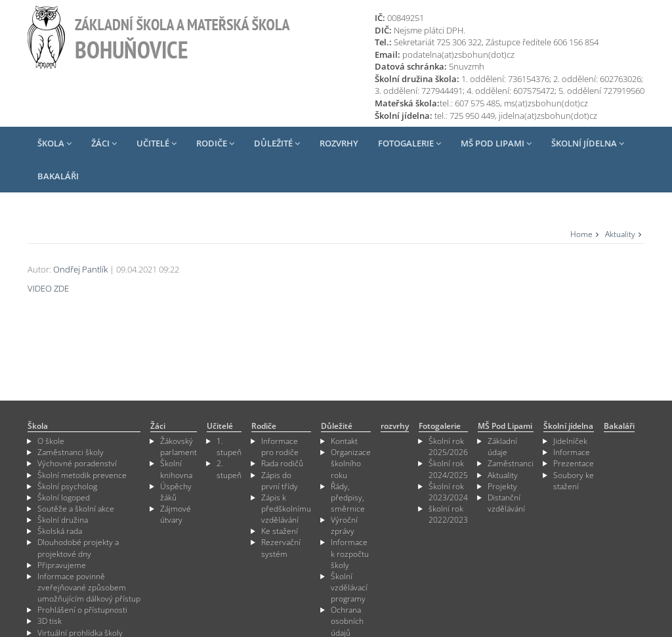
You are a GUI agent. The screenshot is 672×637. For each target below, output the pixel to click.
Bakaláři (58, 176)
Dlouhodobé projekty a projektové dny (78, 548)
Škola (54, 143)
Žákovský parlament (178, 447)
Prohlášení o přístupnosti (82, 610)
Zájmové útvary (176, 514)
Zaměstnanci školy (71, 452)
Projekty (502, 486)
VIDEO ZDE (48, 288)
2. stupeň (229, 469)
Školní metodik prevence (82, 475)
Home (581, 234)
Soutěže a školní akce (76, 509)
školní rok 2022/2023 (448, 514)
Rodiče (215, 143)
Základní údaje (502, 447)
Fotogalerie (409, 143)
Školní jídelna (588, 143)
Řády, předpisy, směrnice (348, 497)
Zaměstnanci (511, 463)
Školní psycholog (67, 486)
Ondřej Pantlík (80, 269)
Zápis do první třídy (280, 481)
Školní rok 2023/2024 (448, 492)
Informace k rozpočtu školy (350, 553)
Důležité (277, 143)
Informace (572, 452)
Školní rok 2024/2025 (448, 469)
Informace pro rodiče (280, 447)
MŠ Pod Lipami (496, 143)
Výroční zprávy (344, 525)
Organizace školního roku (351, 463)
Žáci (104, 143)
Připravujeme (62, 565)
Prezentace (574, 463)
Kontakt (344, 441)
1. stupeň (229, 447)
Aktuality (620, 234)
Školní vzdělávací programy (349, 587)
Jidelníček (570, 441)
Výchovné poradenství (77, 463)
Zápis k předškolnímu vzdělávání (286, 509)
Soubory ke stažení (574, 481)
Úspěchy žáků (176, 492)
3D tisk (50, 621)
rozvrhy (339, 143)
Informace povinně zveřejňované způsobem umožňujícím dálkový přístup (89, 587)
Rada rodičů (282, 463)
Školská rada (60, 531)
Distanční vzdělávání (506, 503)
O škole (51, 441)
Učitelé (157, 143)
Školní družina (63, 520)
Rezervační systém (281, 548)
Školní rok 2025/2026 (448, 447)
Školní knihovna (176, 469)
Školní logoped (64, 497)
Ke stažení (280, 531)
